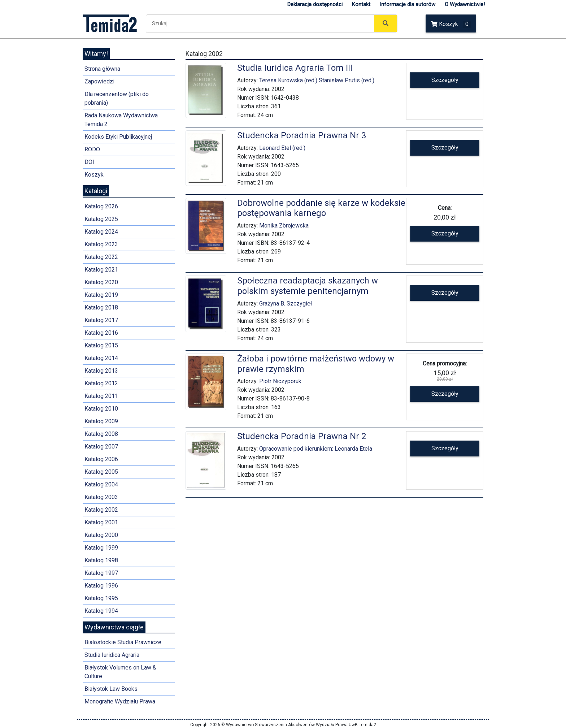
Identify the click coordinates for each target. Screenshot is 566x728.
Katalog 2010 (101, 409)
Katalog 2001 (101, 522)
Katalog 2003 (101, 497)
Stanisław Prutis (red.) (347, 80)
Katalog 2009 (101, 421)
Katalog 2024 (101, 232)
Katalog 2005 (101, 472)
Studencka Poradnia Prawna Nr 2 (302, 436)
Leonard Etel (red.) (282, 148)
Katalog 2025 (101, 219)
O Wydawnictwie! (465, 4)
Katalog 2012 (101, 383)
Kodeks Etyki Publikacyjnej (118, 137)
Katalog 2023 (101, 244)
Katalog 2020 (101, 282)
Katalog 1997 (101, 573)
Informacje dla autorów (408, 4)
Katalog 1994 (101, 611)
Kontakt (361, 4)
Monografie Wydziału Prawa (120, 701)
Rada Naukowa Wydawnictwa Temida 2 (121, 120)
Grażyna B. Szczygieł (286, 304)
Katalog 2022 (101, 257)
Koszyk (451, 24)
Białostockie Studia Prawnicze (123, 642)
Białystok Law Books (111, 689)
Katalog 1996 (101, 586)
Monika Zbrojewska (284, 226)
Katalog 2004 (101, 484)
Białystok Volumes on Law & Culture (120, 672)
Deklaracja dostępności (315, 4)
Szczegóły (445, 80)
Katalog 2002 (101, 510)
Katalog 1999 (101, 548)
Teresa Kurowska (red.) (288, 80)
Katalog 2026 (101, 206)
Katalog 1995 (101, 598)
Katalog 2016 (101, 333)
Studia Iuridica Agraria (112, 655)
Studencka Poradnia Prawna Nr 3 (302, 135)
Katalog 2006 (101, 459)
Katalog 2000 (101, 535)
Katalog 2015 (101, 345)
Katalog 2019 (101, 295)
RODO (92, 149)
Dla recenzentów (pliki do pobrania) (117, 98)
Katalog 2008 (101, 434)
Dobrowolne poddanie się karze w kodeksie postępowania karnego (321, 208)
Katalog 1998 (101, 560)
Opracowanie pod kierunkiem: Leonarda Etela (316, 449)
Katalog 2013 (101, 371)
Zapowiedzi (99, 81)
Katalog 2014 (101, 358)
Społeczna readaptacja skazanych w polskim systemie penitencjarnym (308, 286)
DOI (89, 162)
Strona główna (102, 69)
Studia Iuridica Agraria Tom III (295, 68)
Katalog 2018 (101, 307)
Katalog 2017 (101, 320)
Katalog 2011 (101, 396)
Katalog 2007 (101, 447)
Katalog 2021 (101, 270)
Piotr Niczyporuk (280, 381)
